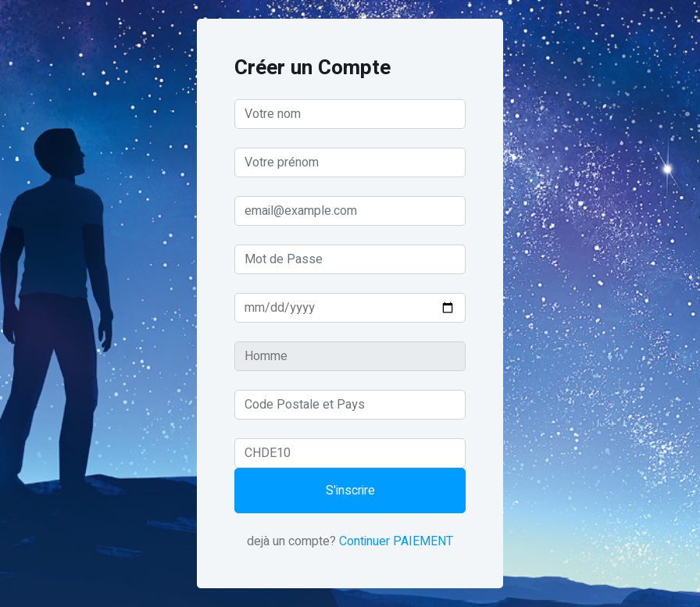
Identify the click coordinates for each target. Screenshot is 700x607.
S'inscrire (350, 491)
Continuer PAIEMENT (396, 541)
